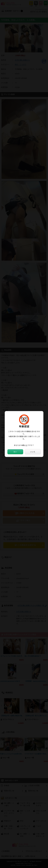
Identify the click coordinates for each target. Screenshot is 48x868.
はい (15, 452)
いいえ (33, 452)
